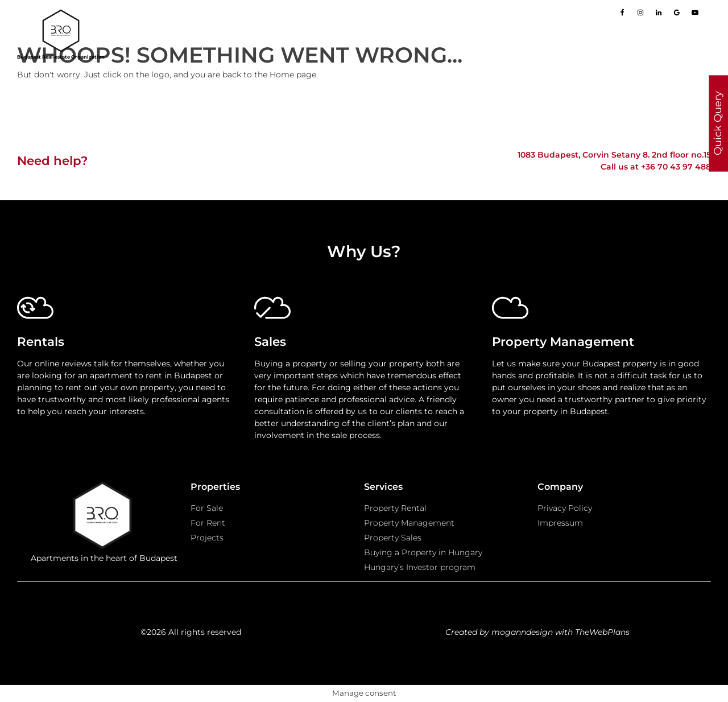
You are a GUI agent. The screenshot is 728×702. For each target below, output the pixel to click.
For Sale (207, 508)
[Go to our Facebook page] (622, 13)
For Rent (208, 523)
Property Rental (395, 508)
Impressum (560, 523)
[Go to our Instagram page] (640, 13)
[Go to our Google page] (677, 13)
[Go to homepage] (61, 31)
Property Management (409, 523)
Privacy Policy (565, 508)
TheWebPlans (602, 632)
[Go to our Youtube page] (695, 13)
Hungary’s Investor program (420, 567)
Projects (207, 538)
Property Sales (393, 538)
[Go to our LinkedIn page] (659, 13)
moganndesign (522, 632)
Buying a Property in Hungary (423, 552)
